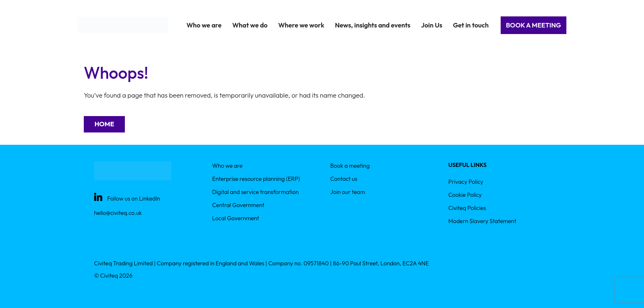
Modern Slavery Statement (482, 221)
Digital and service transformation (256, 192)
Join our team (348, 192)
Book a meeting (350, 166)
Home (104, 124)
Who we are (228, 166)
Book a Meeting (534, 25)
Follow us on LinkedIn (134, 198)
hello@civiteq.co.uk (118, 213)
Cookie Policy (465, 195)
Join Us (432, 25)
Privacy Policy (466, 182)
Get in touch (471, 25)
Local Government (236, 218)
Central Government (238, 205)
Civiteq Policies (467, 208)
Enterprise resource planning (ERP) (256, 179)
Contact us (344, 179)
